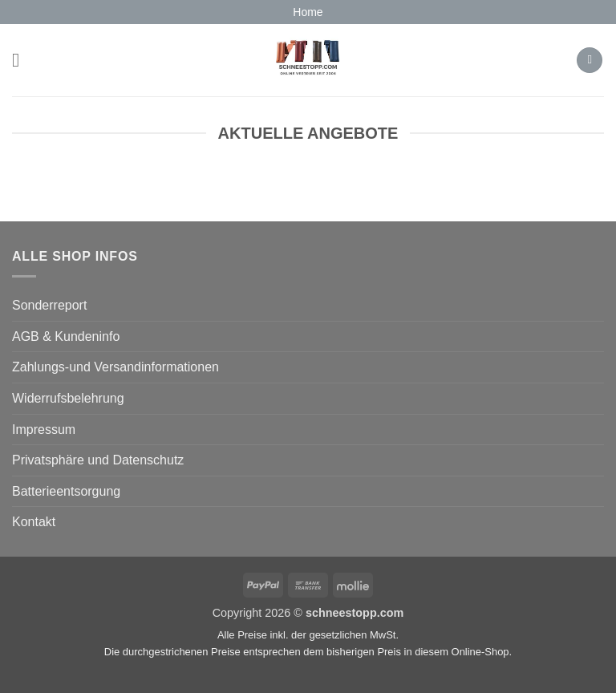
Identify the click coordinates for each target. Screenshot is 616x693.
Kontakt (34, 522)
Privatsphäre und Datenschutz (98, 460)
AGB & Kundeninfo (66, 336)
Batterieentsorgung (66, 491)
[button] (22, 60)
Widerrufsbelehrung (68, 398)
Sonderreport (49, 305)
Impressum (44, 430)
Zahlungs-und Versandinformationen (115, 367)
